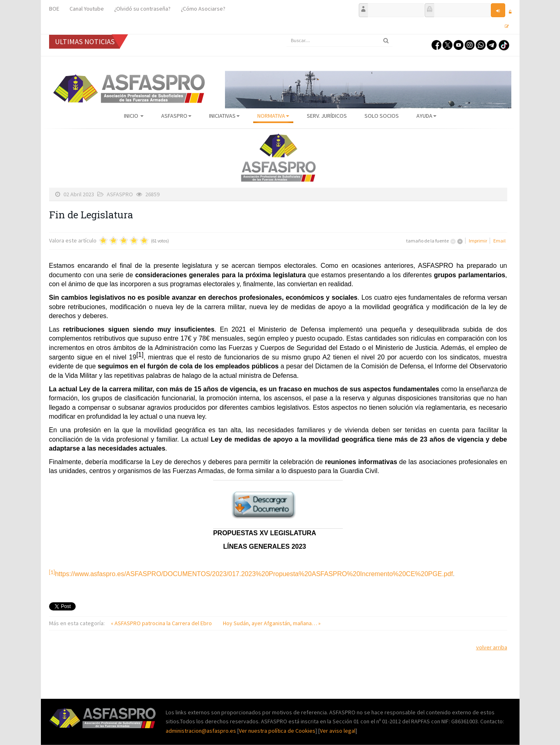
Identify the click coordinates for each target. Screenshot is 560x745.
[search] (340, 40)
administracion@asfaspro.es (201, 731)
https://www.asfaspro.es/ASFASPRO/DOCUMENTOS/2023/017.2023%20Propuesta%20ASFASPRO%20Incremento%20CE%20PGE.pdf (254, 574)
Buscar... (287, 35)
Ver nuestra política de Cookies (277, 731)
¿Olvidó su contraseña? (142, 9)
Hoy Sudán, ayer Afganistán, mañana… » (272, 623)
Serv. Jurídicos (327, 116)
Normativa (273, 116)
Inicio (134, 116)
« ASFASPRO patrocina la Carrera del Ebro (162, 623)
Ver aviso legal (338, 731)
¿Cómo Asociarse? (203, 9)
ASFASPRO (176, 116)
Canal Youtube (87, 9)
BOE (54, 9)
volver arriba (492, 647)
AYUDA (426, 116)
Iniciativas (224, 116)
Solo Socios (382, 116)
